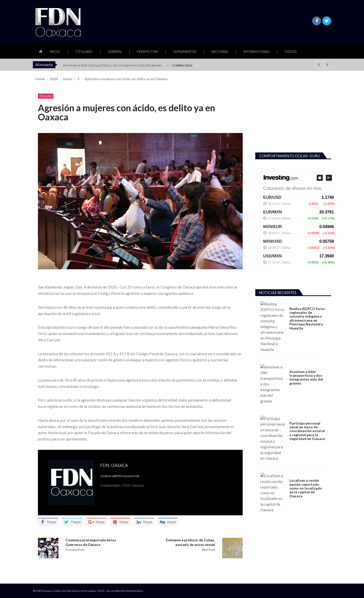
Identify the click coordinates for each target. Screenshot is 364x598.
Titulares (84, 52)
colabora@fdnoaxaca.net (120, 476)
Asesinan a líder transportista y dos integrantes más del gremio (113, 65)
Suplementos (185, 52)
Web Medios (134, 591)
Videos (291, 52)
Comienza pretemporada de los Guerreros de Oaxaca (91, 542)
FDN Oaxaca (114, 465)
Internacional (256, 52)
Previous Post (75, 549)
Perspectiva (148, 52)
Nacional (220, 52)
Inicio (55, 52)
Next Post (208, 549)
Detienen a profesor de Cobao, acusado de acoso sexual (190, 542)
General (115, 52)
